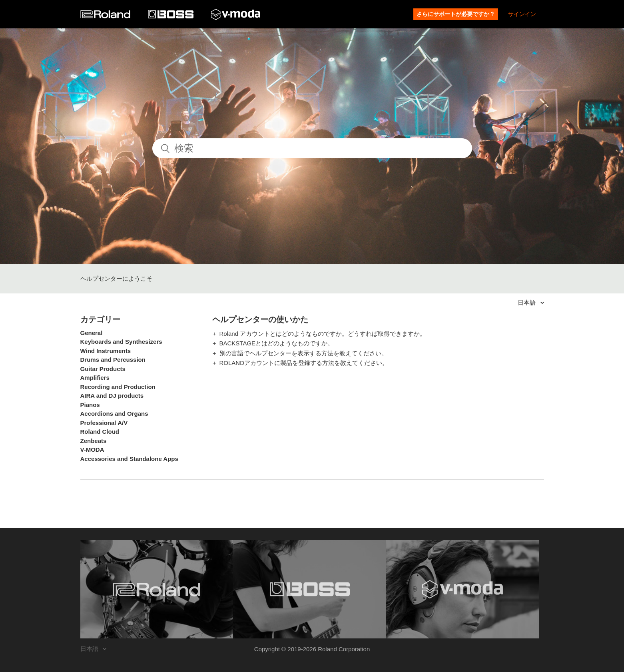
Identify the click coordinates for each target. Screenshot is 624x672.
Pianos (90, 405)
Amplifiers (95, 378)
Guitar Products (103, 369)
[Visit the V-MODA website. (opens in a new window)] (463, 589)
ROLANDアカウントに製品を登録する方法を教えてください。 (304, 363)
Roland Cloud (100, 432)
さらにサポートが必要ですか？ (456, 14)
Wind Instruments (106, 351)
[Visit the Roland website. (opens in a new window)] (157, 589)
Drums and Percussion (113, 360)
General (92, 333)
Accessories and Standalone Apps (129, 459)
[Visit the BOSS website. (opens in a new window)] (310, 589)
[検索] (312, 148)
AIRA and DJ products (112, 396)
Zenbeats (94, 441)
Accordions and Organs (114, 414)
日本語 (527, 302)
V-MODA (92, 450)
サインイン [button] (522, 14)
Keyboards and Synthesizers (121, 342)
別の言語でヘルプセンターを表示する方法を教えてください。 (303, 353)
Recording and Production (118, 387)
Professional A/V (104, 423)
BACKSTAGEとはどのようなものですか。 (277, 343)
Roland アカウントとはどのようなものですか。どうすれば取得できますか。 (323, 334)
